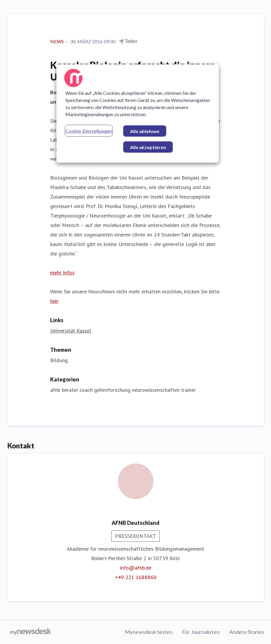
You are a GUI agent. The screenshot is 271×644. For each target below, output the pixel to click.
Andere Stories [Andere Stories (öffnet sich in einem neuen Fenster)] (247, 632)
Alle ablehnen (145, 131)
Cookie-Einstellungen (89, 131)
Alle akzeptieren (148, 147)
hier (54, 301)
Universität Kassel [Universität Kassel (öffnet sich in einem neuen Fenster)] (71, 331)
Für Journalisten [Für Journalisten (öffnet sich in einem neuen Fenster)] (201, 632)
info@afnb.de (136, 568)
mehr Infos (62, 273)
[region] (138, 114)
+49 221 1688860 (136, 577)
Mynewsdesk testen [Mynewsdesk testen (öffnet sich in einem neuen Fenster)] (149, 632)
